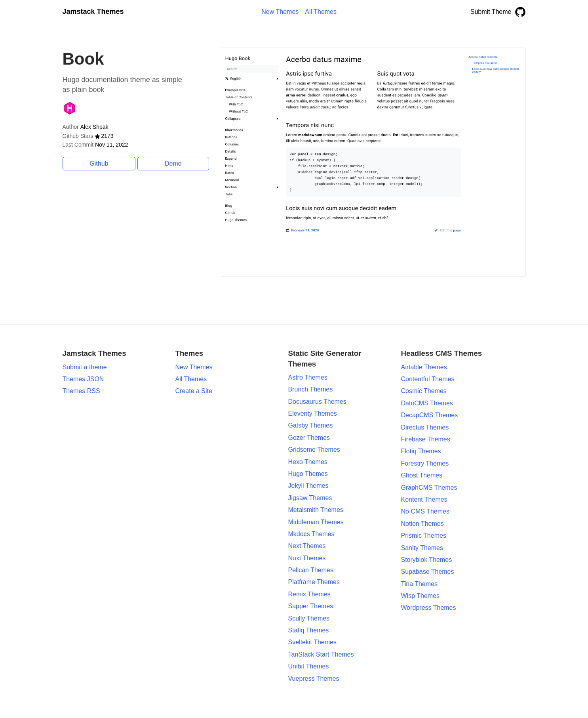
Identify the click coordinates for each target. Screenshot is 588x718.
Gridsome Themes (314, 450)
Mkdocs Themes (311, 534)
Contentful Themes (428, 379)
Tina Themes (419, 584)
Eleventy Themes (313, 413)
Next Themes (307, 546)
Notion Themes (422, 524)
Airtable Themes (424, 367)
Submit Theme (491, 12)
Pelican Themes (311, 570)
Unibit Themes (309, 666)
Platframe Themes (314, 582)
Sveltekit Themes (312, 642)
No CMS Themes (425, 511)
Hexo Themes (308, 462)
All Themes (191, 379)
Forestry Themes (425, 463)
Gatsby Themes (311, 425)
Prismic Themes (424, 536)
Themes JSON (83, 379)
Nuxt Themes (307, 558)
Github (99, 163)
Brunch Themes (311, 389)
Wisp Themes (421, 596)
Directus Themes (425, 427)
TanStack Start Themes (321, 654)
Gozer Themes (309, 438)
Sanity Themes (422, 548)
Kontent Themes (424, 499)
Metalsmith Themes (316, 510)
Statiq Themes (309, 630)
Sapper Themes (311, 606)
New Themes (194, 367)
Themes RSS (81, 391)
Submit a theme (85, 367)
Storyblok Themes (427, 560)
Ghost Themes (422, 475)
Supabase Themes (428, 572)
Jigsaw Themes (310, 498)
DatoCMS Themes (427, 403)
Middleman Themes (316, 522)
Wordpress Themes (429, 608)
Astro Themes (308, 377)
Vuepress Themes (314, 679)
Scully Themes (309, 618)
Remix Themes (309, 594)
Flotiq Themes (421, 451)
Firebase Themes (426, 439)
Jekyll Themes (308, 486)
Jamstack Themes (93, 11)
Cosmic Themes (424, 391)
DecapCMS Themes (430, 415)
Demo (173, 163)
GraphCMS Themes (429, 488)
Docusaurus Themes (317, 402)
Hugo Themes (308, 474)
